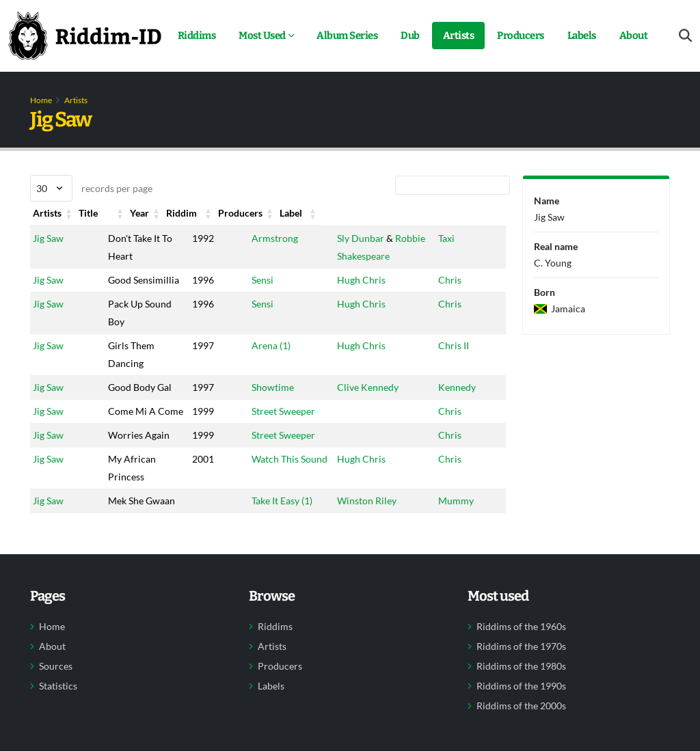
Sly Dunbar (352, 238)
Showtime (265, 405)
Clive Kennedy (360, 405)
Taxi (446, 238)
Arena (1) (263, 363)
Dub (410, 36)
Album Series (347, 36)
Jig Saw (48, 238)
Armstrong (267, 238)
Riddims (197, 36)
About (634, 36)
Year (189, 213)
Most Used (262, 36)
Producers (521, 36)
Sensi (254, 280)
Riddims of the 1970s (521, 735)
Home (41, 100)
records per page (91, 188)
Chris (450, 280)
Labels (582, 36)
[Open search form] (685, 36)
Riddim (259, 213)
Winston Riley (359, 572)
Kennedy (457, 405)
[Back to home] (85, 36)
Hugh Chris (353, 280)
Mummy (456, 572)
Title (124, 213)
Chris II (454, 363)
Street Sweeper (275, 447)
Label (449, 213)
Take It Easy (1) (274, 572)
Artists (459, 36)
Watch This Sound (281, 530)
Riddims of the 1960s (521, 715)
